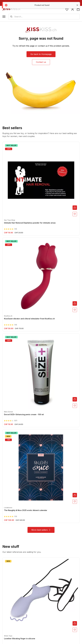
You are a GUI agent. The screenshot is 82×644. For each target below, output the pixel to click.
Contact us (41, 62)
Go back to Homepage (41, 54)
